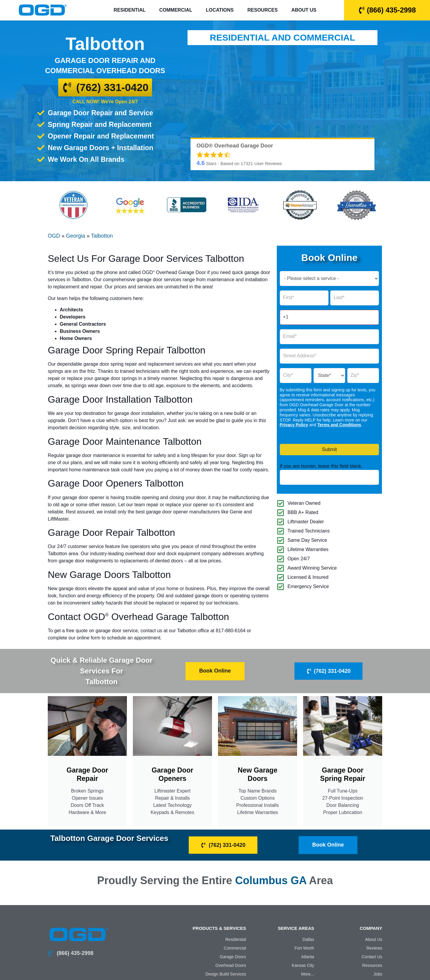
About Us (304, 10)
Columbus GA (271, 880)
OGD (54, 236)
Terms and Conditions (339, 425)
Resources (263, 10)
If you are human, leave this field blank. (321, 466)
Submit (329, 449)
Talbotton (102, 236)
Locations (220, 10)
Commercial (176, 10)
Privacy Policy (294, 425)
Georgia (76, 236)
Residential (130, 10)
